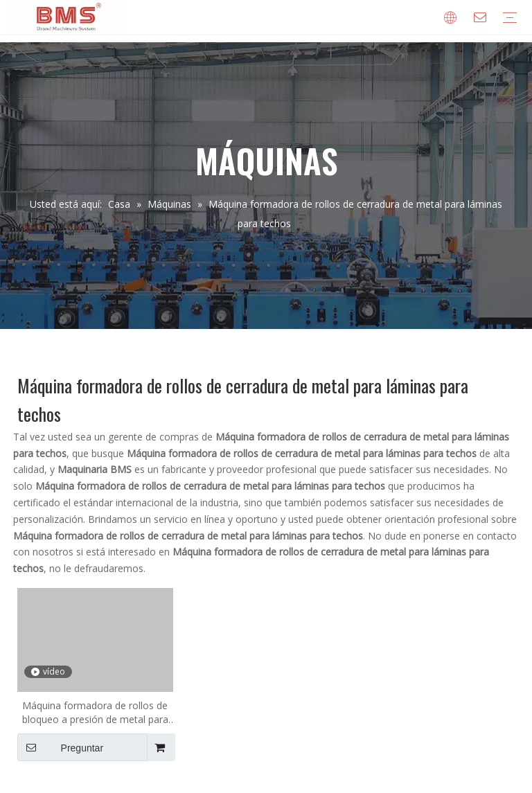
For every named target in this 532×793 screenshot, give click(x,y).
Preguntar (60, 747)
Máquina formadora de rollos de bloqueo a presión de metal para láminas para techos (95, 713)
